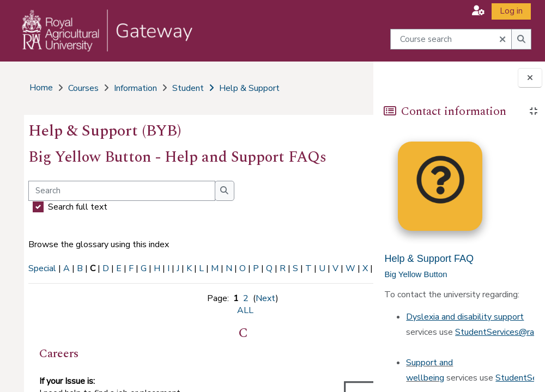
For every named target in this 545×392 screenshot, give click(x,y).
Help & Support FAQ (429, 259)
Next (215, 310)
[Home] (100, 41)
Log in (511, 11)
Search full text (77, 207)
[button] (478, 11)
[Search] (121, 191)
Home (40, 88)
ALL (77, 280)
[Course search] (451, 39)
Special (41, 268)
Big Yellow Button (416, 274)
